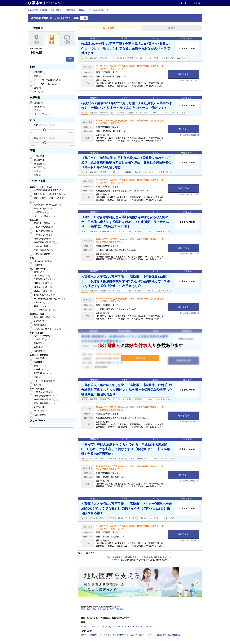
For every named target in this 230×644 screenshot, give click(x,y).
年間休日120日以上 (44, 279)
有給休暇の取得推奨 (44, 295)
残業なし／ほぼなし (44, 223)
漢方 (37, 377)
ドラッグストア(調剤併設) (47, 80)
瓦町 (83, 609)
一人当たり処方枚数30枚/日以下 (50, 299)
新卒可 (38, 347)
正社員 (38, 103)
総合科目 (39, 362)
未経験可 (39, 351)
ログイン (183, 3)
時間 (67, 39)
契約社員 (39, 106)
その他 (38, 92)
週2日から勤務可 (43, 287)
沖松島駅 (82, 10)
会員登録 (196, 3)
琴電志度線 (71, 10)
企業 (37, 88)
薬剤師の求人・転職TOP (38, 10)
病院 (37, 76)
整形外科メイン (42, 373)
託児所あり (40, 321)
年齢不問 (39, 343)
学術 (37, 171)
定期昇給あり (41, 212)
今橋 (88, 609)
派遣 (37, 110)
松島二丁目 (97, 609)
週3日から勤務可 (43, 291)
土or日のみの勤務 (43, 254)
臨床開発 (39, 167)
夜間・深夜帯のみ (43, 250)
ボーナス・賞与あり (44, 216)
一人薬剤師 (40, 358)
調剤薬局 (39, 72)
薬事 (37, 175)
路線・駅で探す (57, 10)
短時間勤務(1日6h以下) (46, 242)
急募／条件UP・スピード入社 (49, 198)
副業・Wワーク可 (43, 336)
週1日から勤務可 (43, 283)
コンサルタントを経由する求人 (49, 194)
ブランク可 (40, 411)
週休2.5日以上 (42, 275)
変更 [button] (70, 59)
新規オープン (41, 306)
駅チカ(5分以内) (42, 261)
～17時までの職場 (43, 231)
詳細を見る (184, 74)
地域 (36, 39)
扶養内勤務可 (41, 415)
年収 (46, 125)
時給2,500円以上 (43, 209)
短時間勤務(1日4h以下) (46, 239)
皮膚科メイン (41, 369)
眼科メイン (40, 366)
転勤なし (39, 302)
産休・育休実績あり (44, 317)
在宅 (37, 385)
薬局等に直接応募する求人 (47, 190)
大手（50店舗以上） (44, 310)
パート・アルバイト (44, 114)
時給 (46, 138)
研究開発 (39, 164)
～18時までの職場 (43, 235)
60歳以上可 (40, 339)
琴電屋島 (119, 609)
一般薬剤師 (40, 156)
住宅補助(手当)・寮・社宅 (47, 329)
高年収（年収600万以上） (47, 205)
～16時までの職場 (43, 227)
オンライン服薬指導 (44, 381)
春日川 (106, 609)
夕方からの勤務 (42, 246)
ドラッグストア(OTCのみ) (47, 84)
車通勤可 (39, 265)
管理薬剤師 (40, 160)
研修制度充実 (41, 325)
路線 (52, 39)
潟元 (112, 609)
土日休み (39, 272)
